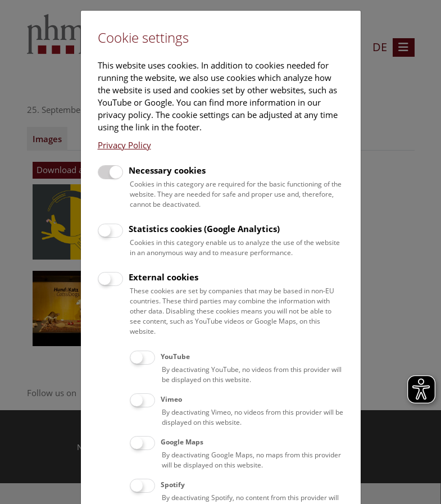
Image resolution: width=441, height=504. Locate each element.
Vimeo (171, 399)
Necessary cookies (167, 170)
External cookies (163, 277)
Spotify (173, 485)
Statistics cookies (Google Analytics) (204, 229)
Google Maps (182, 442)
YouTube (175, 357)
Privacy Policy (124, 145)
